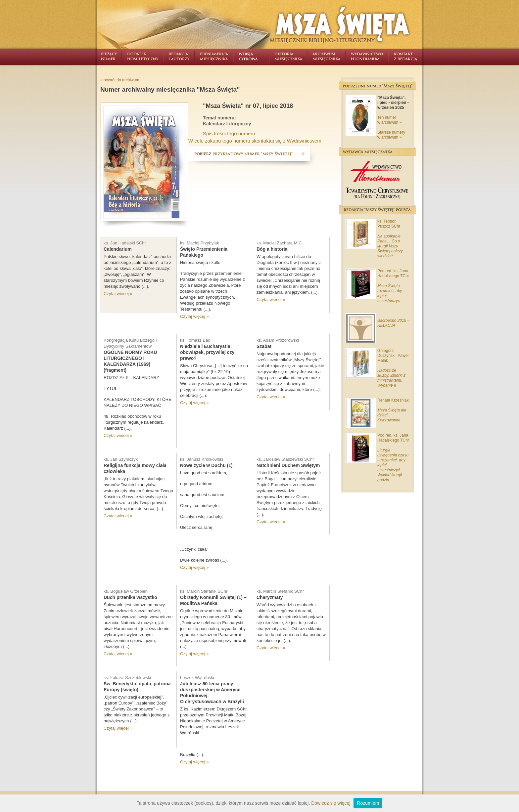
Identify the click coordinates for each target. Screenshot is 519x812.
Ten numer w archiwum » (389, 120)
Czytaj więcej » (118, 294)
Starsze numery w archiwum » (391, 135)
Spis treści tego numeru (229, 133)
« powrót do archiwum (120, 80)
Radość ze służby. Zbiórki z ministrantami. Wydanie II (391, 378)
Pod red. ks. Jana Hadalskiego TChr (393, 273)
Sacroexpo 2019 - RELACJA (393, 323)
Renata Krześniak (393, 400)
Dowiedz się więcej (331, 803)
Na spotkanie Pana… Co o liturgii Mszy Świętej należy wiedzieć (390, 246)
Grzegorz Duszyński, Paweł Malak (393, 356)
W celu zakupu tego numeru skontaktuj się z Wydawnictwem (255, 141)
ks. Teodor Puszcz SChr (389, 224)
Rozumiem (368, 803)
